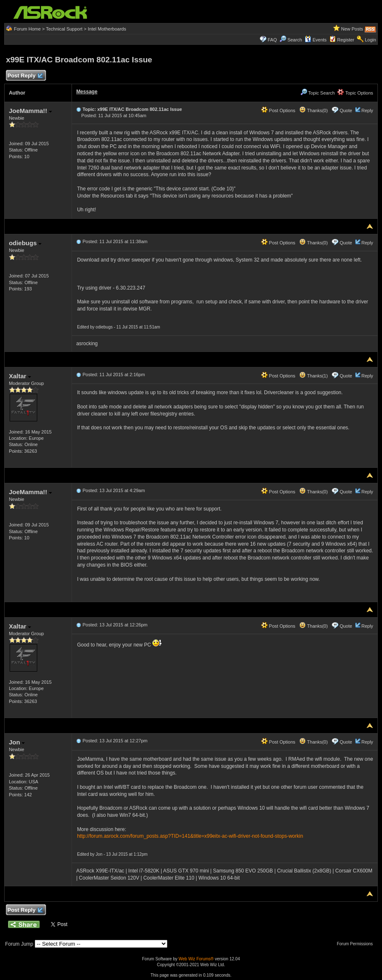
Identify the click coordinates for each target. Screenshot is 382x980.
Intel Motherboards (107, 29)
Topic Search (318, 93)
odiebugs (25, 243)
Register (346, 40)
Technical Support (64, 29)
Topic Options (355, 93)
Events (316, 40)
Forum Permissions (357, 944)
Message (87, 92)
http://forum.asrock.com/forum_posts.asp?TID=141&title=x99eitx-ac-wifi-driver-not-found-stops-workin (190, 836)
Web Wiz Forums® (196, 959)
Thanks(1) (313, 376)
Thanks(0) (313, 110)
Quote (346, 110)
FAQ (272, 40)
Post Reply (25, 76)
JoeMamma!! (30, 111)
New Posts (352, 29)
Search (295, 40)
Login (370, 40)
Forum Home (27, 29)
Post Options (278, 110)
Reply (367, 110)
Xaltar (20, 376)
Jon (17, 742)
